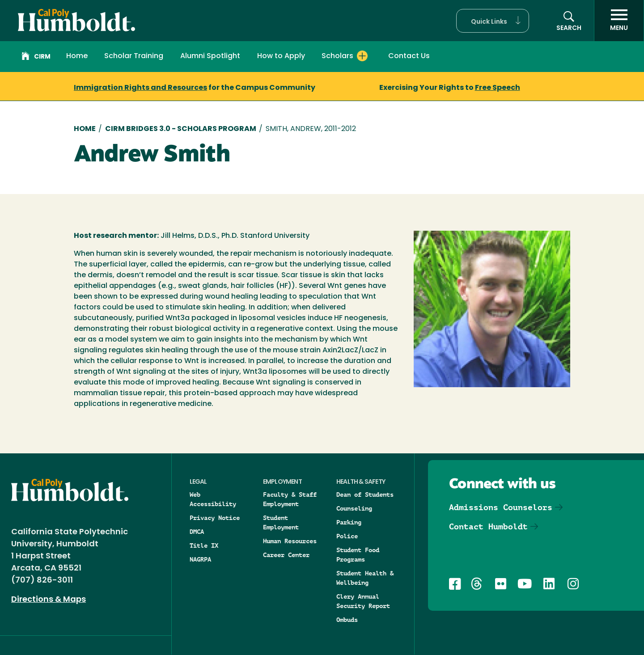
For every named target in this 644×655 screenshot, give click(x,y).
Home (77, 56)
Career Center (286, 555)
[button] (493, 21)
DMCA (197, 532)
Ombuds (347, 620)
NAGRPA (200, 559)
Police (347, 536)
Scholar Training (134, 56)
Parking (349, 522)
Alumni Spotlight (210, 56)
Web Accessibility (213, 499)
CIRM (36, 57)
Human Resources (290, 541)
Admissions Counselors (501, 507)
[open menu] (619, 21)
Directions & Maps (49, 600)
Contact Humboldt (488, 526)
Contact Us (409, 56)
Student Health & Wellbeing (365, 578)
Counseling (354, 508)
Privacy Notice (215, 518)
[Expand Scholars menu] (362, 56)
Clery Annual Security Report (363, 601)
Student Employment (281, 522)
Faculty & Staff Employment (290, 499)
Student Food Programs (358, 555)
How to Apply (281, 56)
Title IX (204, 545)
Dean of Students (365, 494)
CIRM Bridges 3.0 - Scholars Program (181, 129)
